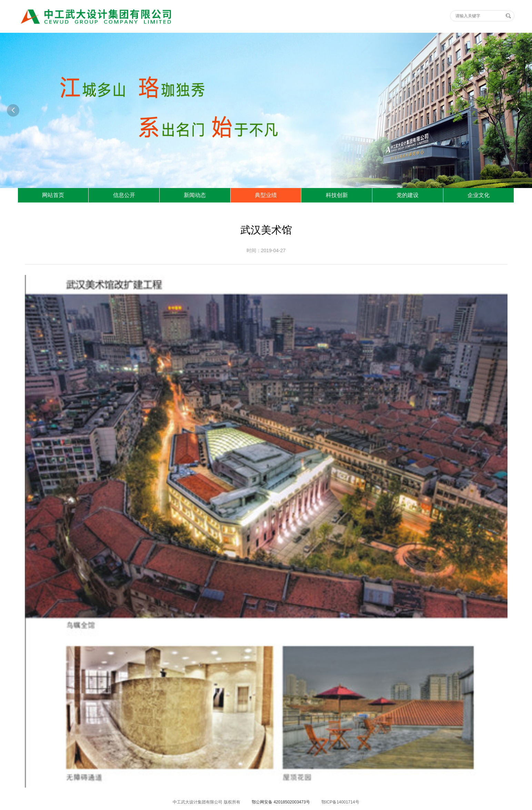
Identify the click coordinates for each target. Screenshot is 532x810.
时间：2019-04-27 (266, 250)
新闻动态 (195, 195)
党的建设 (408, 195)
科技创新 (337, 195)
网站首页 (53, 195)
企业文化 (479, 195)
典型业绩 (266, 195)
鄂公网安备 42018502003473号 (281, 802)
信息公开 (124, 195)
